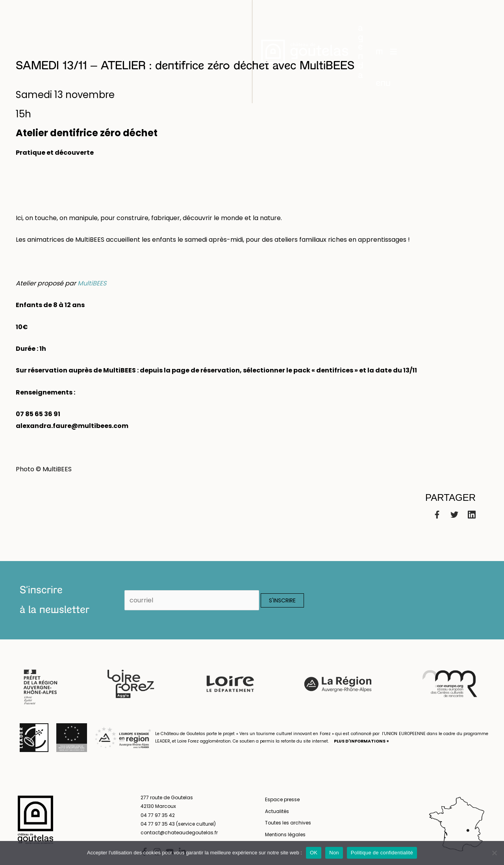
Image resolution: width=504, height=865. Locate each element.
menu (407, 20)
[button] (368, 20)
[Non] (494, 853)
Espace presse (282, 799)
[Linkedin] (472, 514)
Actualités (277, 811)
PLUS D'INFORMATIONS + (361, 741)
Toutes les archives (288, 823)
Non (334, 853)
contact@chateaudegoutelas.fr (179, 833)
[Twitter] (454, 514)
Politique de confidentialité (382, 853)
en (485, 20)
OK (314, 853)
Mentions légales (285, 834)
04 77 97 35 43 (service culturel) (178, 824)
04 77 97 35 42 (158, 815)
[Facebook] (437, 514)
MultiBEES (92, 283)
